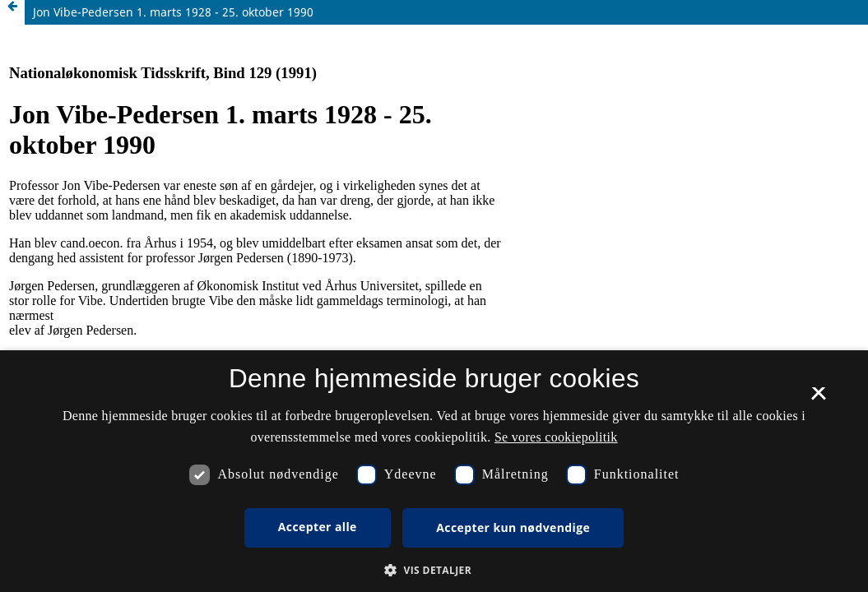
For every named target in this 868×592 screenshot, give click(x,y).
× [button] (818, 399)
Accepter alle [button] (318, 527)
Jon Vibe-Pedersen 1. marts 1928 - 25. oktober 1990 (173, 12)
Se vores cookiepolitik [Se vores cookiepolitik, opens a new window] (556, 437)
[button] (434, 570)
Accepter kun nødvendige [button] (513, 527)
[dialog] (434, 471)
